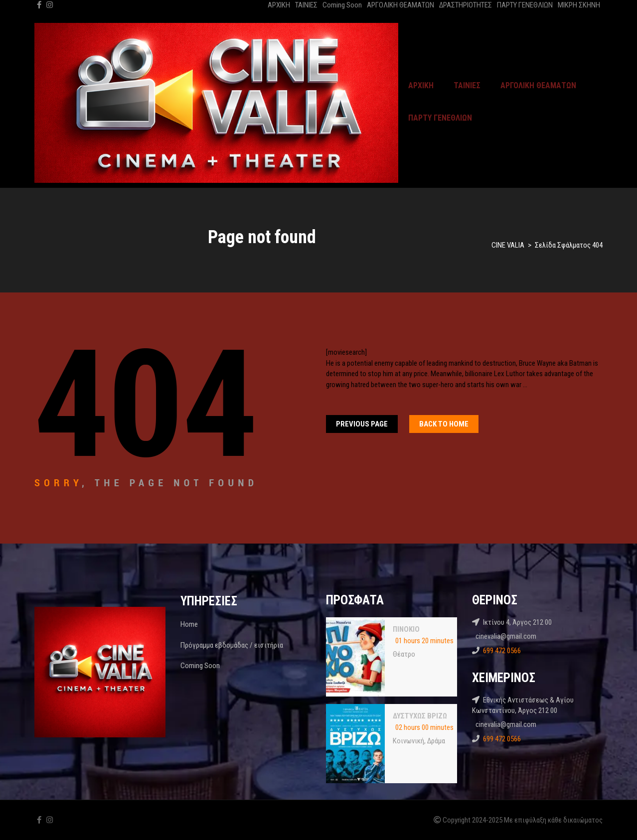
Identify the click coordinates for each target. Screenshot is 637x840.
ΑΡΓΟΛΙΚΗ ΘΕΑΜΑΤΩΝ (400, 5)
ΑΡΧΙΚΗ (279, 5)
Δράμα (436, 741)
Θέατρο (404, 654)
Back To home (444, 424)
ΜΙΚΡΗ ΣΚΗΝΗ (579, 5)
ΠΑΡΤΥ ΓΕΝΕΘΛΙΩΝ (525, 5)
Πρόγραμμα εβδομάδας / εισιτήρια (232, 645)
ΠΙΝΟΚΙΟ (406, 629)
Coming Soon (342, 5)
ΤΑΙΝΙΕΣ (306, 5)
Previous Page (362, 424)
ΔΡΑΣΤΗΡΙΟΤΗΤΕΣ (466, 5)
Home (189, 624)
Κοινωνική (408, 741)
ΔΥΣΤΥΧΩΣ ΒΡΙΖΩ (420, 716)
